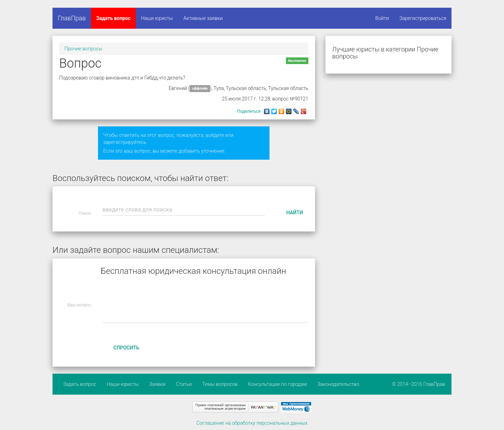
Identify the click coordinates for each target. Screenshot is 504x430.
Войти (382, 18)
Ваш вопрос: (80, 305)
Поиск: (85, 213)
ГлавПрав (72, 18)
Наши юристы (157, 18)
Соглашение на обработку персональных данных (252, 423)
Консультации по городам (278, 384)
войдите (215, 135)
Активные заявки (203, 18)
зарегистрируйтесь (125, 142)
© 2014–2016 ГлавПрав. (419, 384)
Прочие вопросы (83, 49)
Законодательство (338, 384)
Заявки (157, 384)
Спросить (126, 348)
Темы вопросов (220, 384)
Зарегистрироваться (423, 18)
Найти (295, 213)
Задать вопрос (113, 18)
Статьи (184, 384)
